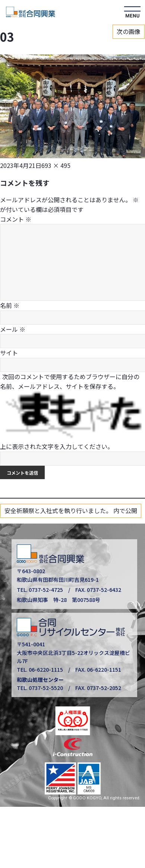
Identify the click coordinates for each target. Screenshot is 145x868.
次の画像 (129, 31)
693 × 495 (56, 165)
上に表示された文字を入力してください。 (57, 446)
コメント (16, 219)
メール (13, 329)
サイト (9, 353)
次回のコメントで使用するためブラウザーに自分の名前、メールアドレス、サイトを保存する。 (70, 381)
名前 (10, 305)
